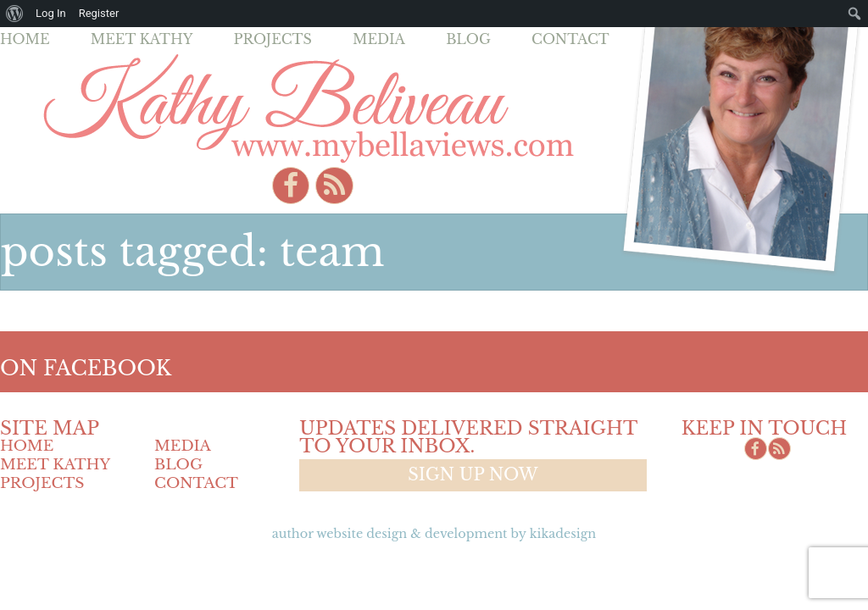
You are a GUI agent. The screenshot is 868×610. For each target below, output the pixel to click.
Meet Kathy (142, 39)
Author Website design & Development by (434, 534)
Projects (273, 39)
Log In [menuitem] (51, 13)
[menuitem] (15, 14)
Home (25, 39)
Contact (570, 39)
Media (379, 39)
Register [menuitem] (99, 13)
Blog (468, 39)
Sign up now (473, 474)
